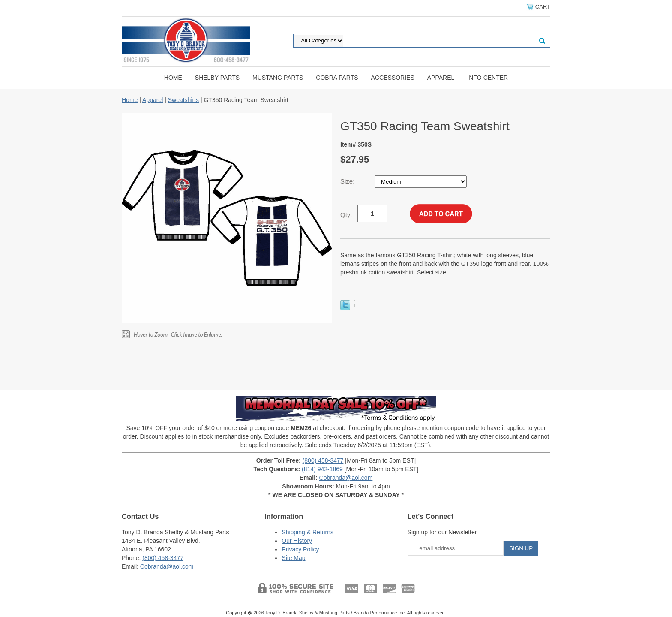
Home (173, 78)
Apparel (441, 78)
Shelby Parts (217, 78)
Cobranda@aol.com (346, 478)
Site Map (293, 558)
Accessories (393, 78)
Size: (348, 181)
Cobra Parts (337, 78)
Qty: (346, 215)
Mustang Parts (278, 78)
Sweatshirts (183, 100)
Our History (297, 541)
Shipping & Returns (307, 532)
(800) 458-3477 (323, 460)
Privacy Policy (300, 549)
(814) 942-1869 (322, 469)
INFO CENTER (487, 78)
